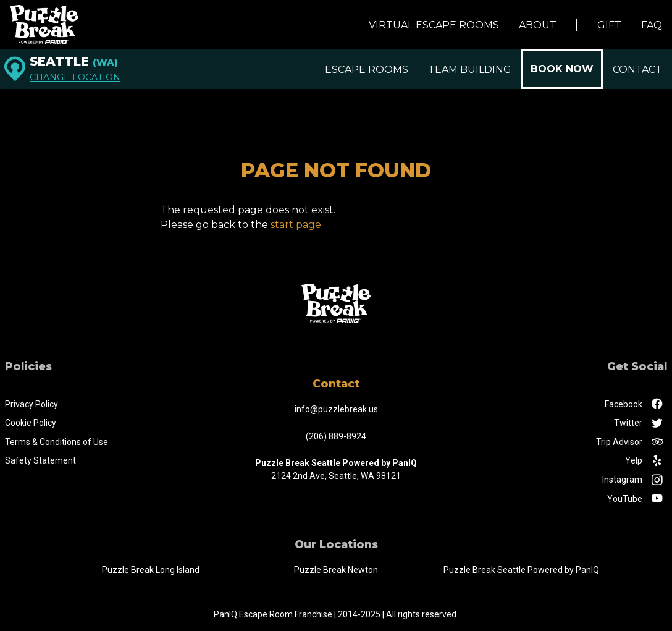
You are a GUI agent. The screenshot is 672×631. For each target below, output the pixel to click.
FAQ (652, 25)
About (538, 25)
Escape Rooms (367, 70)
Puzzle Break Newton (336, 570)
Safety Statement (40, 460)
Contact (637, 70)
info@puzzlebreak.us (336, 409)
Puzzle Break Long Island (151, 570)
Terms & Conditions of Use (57, 442)
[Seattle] (15, 69)
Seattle (74, 61)
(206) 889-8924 (336, 436)
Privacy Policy (31, 404)
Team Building (470, 70)
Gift (609, 25)
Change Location (75, 78)
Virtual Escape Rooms (434, 25)
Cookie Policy (31, 423)
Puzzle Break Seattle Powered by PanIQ (521, 570)
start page (296, 225)
